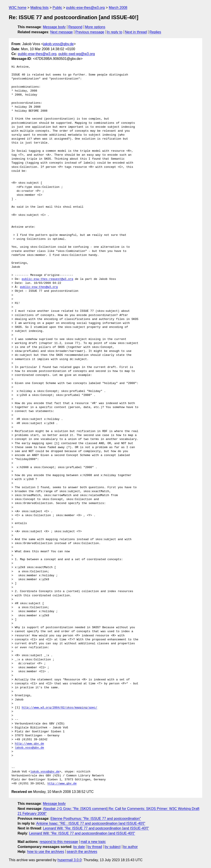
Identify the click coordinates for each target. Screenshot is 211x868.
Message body (54, 27)
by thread (95, 847)
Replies (155, 32)
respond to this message (59, 842)
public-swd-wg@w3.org (77, 54)
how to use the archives (46, 852)
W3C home (18, 8)
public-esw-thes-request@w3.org (47, 279)
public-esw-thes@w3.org (85, 8)
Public (57, 8)
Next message (62, 32)
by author (130, 847)
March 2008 (118, 8)
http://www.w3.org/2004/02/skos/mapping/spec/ (59, 708)
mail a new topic (93, 842)
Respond (75, 27)
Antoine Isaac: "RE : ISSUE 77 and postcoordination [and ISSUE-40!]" (91, 823)
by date (79, 847)
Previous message (90, 32)
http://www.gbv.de (30, 744)
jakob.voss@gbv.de (59, 44)
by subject (113, 847)
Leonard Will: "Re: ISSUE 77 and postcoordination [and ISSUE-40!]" (96, 828)
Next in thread (136, 32)
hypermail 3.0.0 (69, 860)
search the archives (82, 852)
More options (95, 27)
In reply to (115, 32)
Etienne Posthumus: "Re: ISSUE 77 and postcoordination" (96, 819)
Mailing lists (39, 8)
